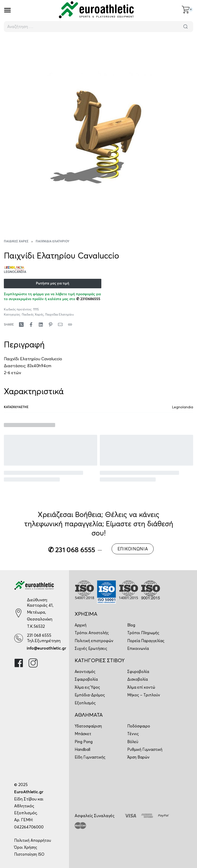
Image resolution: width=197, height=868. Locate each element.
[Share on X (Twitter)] (21, 325)
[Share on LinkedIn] (41, 325)
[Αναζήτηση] (185, 27)
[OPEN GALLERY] (98, 132)
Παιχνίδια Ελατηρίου (53, 242)
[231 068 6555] (19, 638)
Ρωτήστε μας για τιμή (53, 284)
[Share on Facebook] (31, 325)
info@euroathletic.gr (46, 648)
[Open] (7, 10)
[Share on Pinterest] (51, 325)
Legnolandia (183, 407)
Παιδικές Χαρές (16, 242)
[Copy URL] (70, 325)
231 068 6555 (39, 635)
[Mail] (60, 325)
